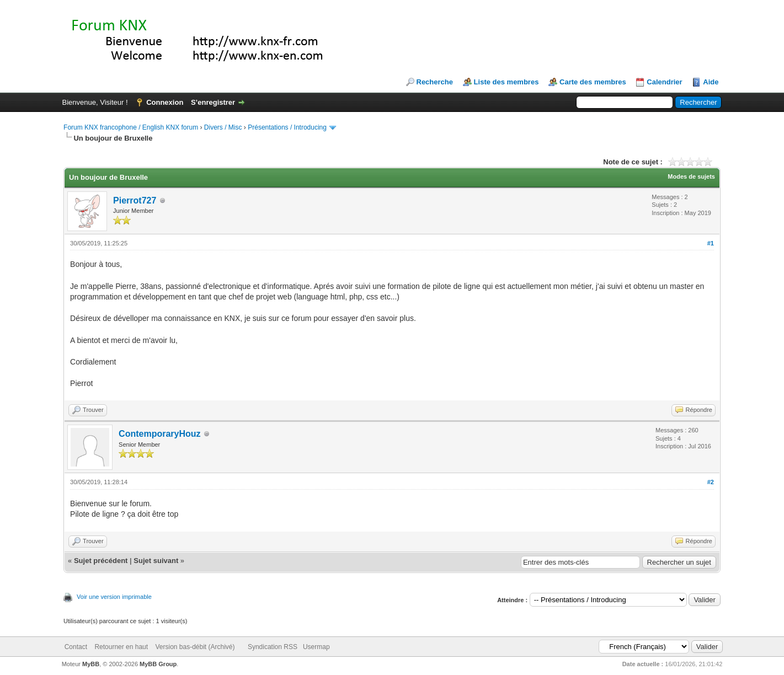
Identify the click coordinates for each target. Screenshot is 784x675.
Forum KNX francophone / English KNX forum (131, 127)
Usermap (316, 647)
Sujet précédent (101, 561)
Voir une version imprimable (114, 597)
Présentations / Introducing (287, 127)
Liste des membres (506, 82)
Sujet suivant (156, 561)
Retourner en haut (121, 647)
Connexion (165, 102)
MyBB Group (158, 664)
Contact (76, 647)
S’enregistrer (213, 102)
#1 (711, 243)
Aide (711, 82)
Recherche (435, 82)
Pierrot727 (135, 200)
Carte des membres (593, 82)
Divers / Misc (223, 127)
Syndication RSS (273, 647)
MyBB (91, 664)
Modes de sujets (691, 176)
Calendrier (664, 82)
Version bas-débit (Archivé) (195, 647)
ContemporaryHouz (159, 434)
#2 (711, 482)
